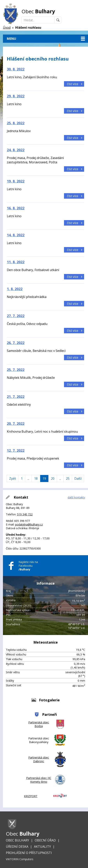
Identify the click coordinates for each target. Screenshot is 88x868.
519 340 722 (25, 514)
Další (78, 478)
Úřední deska (17, 847)
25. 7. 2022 (16, 370)
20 (53, 478)
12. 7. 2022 (16, 450)
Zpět (13, 478)
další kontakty (76, 497)
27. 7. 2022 (16, 316)
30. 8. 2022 (16, 69)
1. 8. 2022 (15, 289)
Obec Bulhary (17, 840)
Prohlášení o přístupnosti (29, 853)
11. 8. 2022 (16, 262)
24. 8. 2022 (16, 150)
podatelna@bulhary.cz (29, 524)
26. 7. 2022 (16, 343)
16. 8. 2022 (16, 208)
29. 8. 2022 (16, 96)
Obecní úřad (45, 840)
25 (68, 478)
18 (36, 478)
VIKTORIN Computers (20, 859)
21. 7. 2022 (16, 397)
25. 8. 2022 (16, 123)
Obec (38, 11)
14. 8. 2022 (16, 235)
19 (44, 478)
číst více (73, 84)
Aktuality (42, 847)
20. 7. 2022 (16, 423)
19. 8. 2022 (16, 181)
